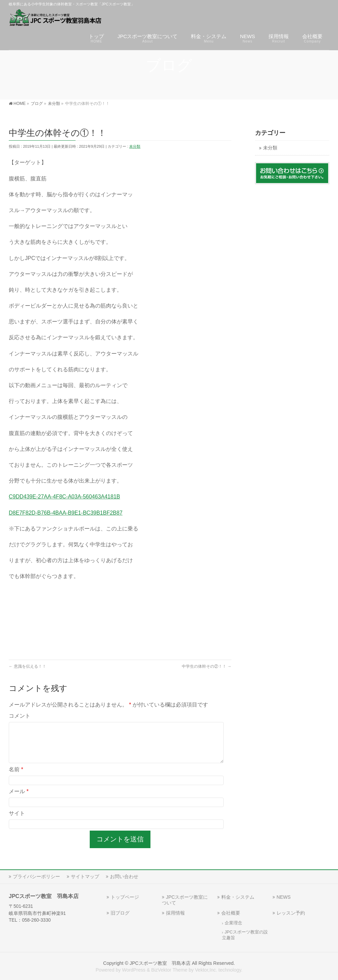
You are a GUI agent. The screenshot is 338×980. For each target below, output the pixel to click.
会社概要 (231, 913)
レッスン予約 (291, 913)
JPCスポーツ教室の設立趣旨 (245, 935)
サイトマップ (85, 876)
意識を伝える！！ (27, 666)
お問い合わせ (124, 876)
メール (19, 799)
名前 (16, 777)
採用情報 (175, 913)
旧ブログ (120, 913)
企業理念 (233, 923)
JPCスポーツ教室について (185, 900)
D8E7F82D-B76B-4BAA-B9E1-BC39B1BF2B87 (66, 513)
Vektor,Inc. (206, 970)
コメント (20, 716)
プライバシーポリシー (36, 876)
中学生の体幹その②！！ (207, 666)
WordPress (134, 970)
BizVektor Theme (169, 970)
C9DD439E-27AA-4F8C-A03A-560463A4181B (64, 497)
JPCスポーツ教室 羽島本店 (160, 963)
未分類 (135, 146)
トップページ (125, 897)
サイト (17, 821)
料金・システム (238, 897)
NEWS (284, 897)
